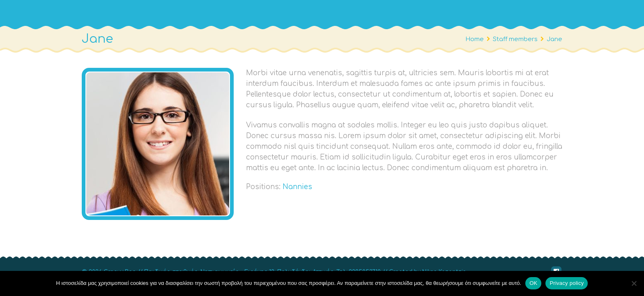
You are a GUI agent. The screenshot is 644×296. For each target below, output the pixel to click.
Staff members (518, 39)
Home (475, 39)
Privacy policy (567, 283)
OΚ (533, 283)
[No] (634, 283)
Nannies (297, 187)
